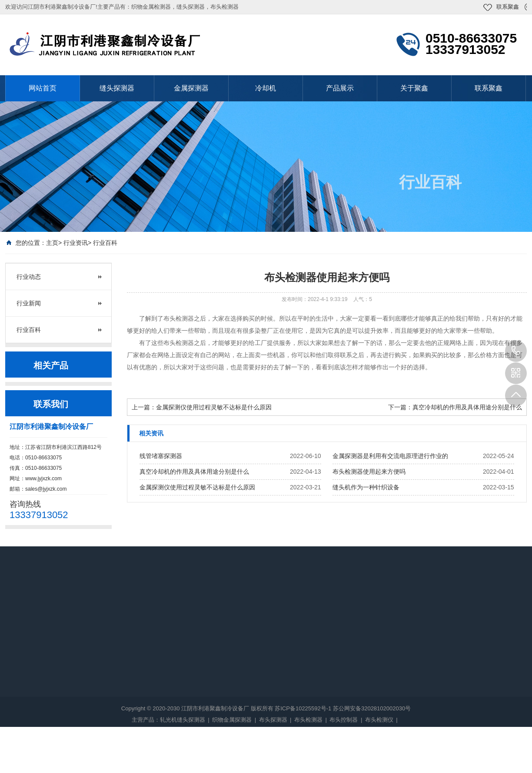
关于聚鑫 (414, 88)
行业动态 (29, 277)
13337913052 (516, 351)
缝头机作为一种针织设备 (366, 487)
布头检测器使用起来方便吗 (369, 472)
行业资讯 (76, 243)
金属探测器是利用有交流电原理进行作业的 (390, 456)
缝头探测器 (117, 88)
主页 (52, 243)
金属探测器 (191, 88)
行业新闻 (29, 303)
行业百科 (105, 243)
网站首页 (43, 88)
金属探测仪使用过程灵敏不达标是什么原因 (214, 407)
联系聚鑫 (508, 7)
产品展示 (340, 88)
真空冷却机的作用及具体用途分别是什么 (467, 407)
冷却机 (266, 88)
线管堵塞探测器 (161, 456)
